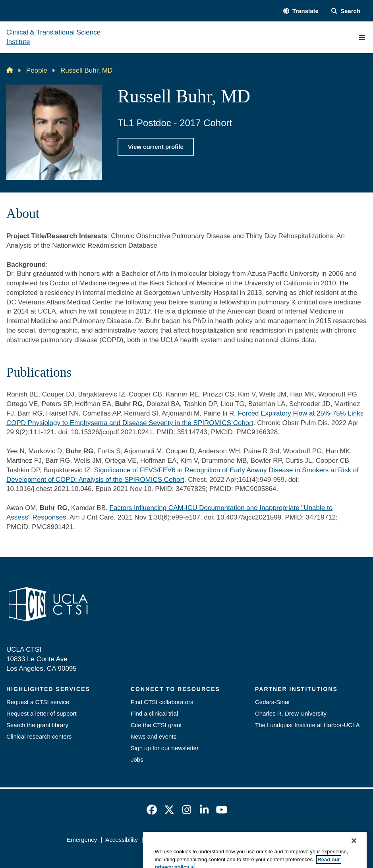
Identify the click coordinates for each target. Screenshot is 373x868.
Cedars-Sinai (272, 702)
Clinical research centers (39, 736)
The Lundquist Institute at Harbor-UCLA (307, 725)
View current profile (156, 147)
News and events (154, 736)
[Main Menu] (362, 37)
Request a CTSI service (38, 702)
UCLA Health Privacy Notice (246, 840)
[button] (301, 11)
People (37, 70)
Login (299, 840)
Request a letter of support (42, 713)
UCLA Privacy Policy (173, 840)
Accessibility (122, 840)
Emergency (82, 840)
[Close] (354, 856)
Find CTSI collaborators (162, 702)
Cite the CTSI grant (156, 725)
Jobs (137, 759)
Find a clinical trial (154, 713)
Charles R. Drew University (291, 713)
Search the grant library (37, 725)
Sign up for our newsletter (165, 748)
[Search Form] (346, 11)
